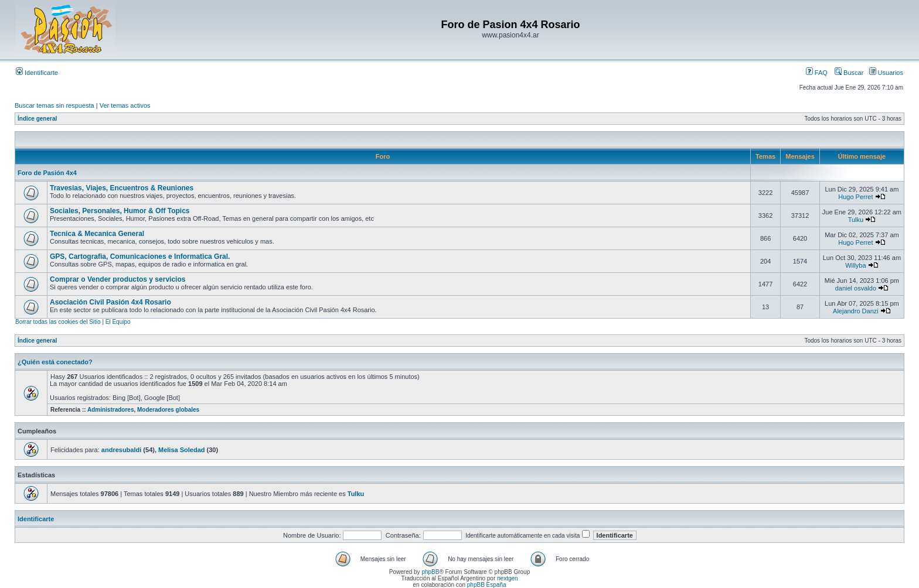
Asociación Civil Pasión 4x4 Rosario (110, 302)
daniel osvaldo (856, 288)
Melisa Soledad (181, 450)
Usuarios (886, 73)
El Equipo (118, 322)
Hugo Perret (855, 197)
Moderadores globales (168, 410)
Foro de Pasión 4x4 (47, 173)
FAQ (817, 73)
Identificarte (37, 73)
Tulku (856, 220)
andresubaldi (121, 450)
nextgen (508, 578)
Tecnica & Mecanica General (97, 234)
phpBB (430, 572)
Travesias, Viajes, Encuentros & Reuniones (122, 188)
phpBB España (487, 585)
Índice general (37, 119)
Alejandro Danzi (856, 311)
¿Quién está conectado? (55, 362)
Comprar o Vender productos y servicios (118, 279)
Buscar (849, 73)
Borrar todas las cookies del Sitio (58, 322)
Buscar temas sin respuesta (55, 105)
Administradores (110, 410)
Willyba (855, 265)
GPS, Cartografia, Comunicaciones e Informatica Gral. (140, 257)
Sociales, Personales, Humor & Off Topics (120, 211)
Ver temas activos (125, 105)
